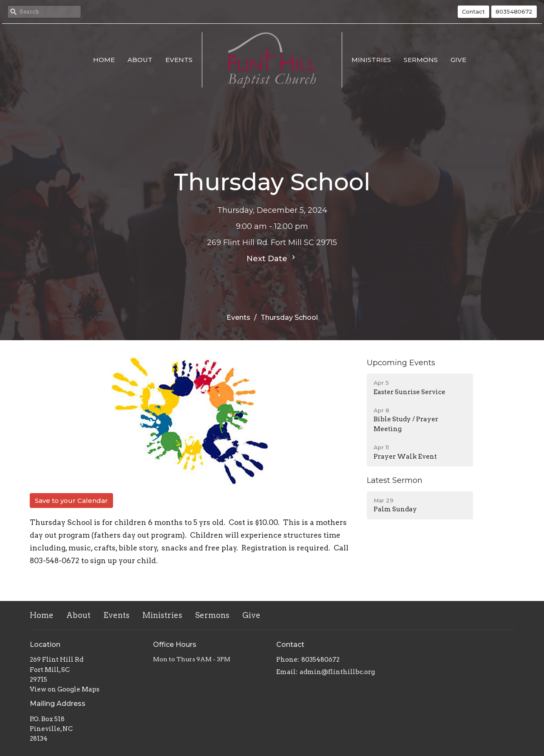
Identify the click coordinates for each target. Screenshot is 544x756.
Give (458, 60)
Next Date (272, 258)
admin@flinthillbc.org (337, 672)
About (140, 60)
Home (104, 60)
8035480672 (514, 11)
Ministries (371, 60)
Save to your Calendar (71, 501)
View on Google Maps (65, 689)
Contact (473, 11)
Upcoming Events (401, 363)
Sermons (421, 60)
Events (179, 60)
